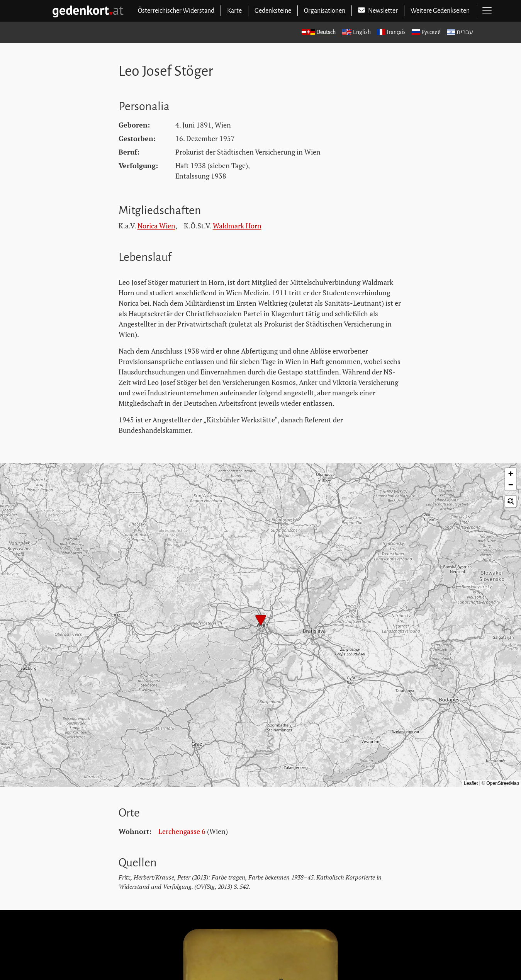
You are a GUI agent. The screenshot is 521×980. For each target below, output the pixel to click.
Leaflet (471, 783)
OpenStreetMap (503, 783)
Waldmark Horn (237, 226)
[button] (261, 621)
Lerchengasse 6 (182, 831)
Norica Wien (156, 226)
